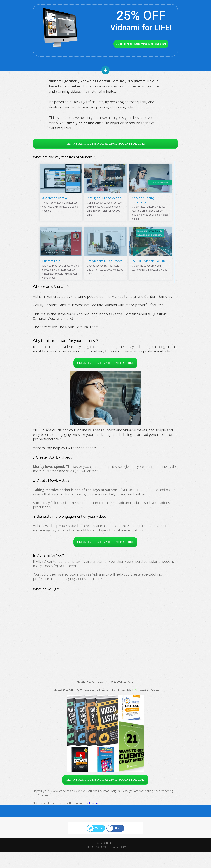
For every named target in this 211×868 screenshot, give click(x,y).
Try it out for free (94, 803)
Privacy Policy (118, 847)
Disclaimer (101, 847)
